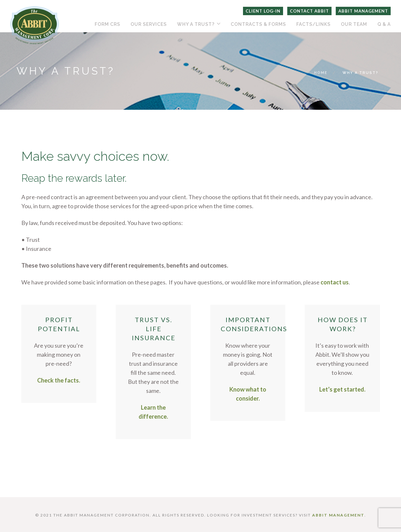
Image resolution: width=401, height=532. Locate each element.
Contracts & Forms (258, 24)
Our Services (149, 24)
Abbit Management (363, 11)
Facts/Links (313, 24)
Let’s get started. (342, 389)
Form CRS (107, 24)
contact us (335, 282)
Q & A (384, 24)
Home (321, 73)
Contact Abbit (309, 11)
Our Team (354, 24)
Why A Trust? (196, 24)
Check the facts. (59, 380)
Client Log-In (263, 11)
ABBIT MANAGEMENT (338, 515)
